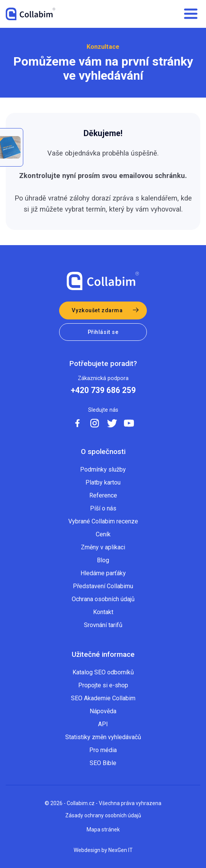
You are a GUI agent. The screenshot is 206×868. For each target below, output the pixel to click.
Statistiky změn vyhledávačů (103, 737)
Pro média (103, 750)
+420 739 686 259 (103, 390)
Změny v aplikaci (103, 547)
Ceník (103, 534)
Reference (103, 495)
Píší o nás (103, 508)
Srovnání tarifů (103, 625)
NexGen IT (121, 850)
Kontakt (103, 612)
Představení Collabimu (103, 586)
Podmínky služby (103, 469)
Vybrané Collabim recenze (103, 521)
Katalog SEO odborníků (103, 672)
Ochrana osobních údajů (103, 599)
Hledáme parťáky (103, 573)
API (103, 724)
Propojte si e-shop (103, 685)
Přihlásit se (103, 332)
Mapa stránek (103, 829)
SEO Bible (103, 763)
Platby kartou (103, 482)
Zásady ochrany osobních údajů (103, 815)
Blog (103, 560)
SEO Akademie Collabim (103, 698)
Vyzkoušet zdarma (97, 310)
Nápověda (103, 711)
